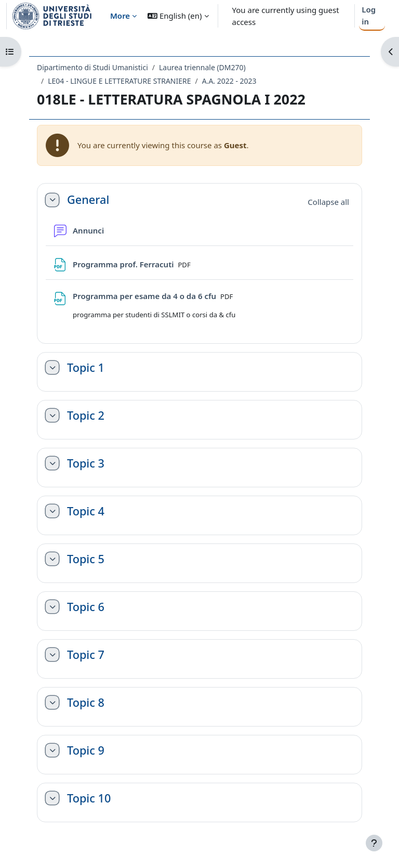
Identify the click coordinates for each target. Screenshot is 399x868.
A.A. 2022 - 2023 (229, 81)
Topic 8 (86, 703)
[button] (178, 16)
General (88, 200)
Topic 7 (86, 655)
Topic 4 (86, 511)
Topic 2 (86, 416)
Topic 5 (86, 559)
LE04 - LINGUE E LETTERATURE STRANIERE (119, 81)
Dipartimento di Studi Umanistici (92, 67)
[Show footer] (374, 843)
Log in (369, 15)
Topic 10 (89, 798)
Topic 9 (86, 750)
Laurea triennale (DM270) (202, 67)
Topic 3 (86, 463)
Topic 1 (86, 368)
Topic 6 (86, 607)
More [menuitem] (120, 16)
